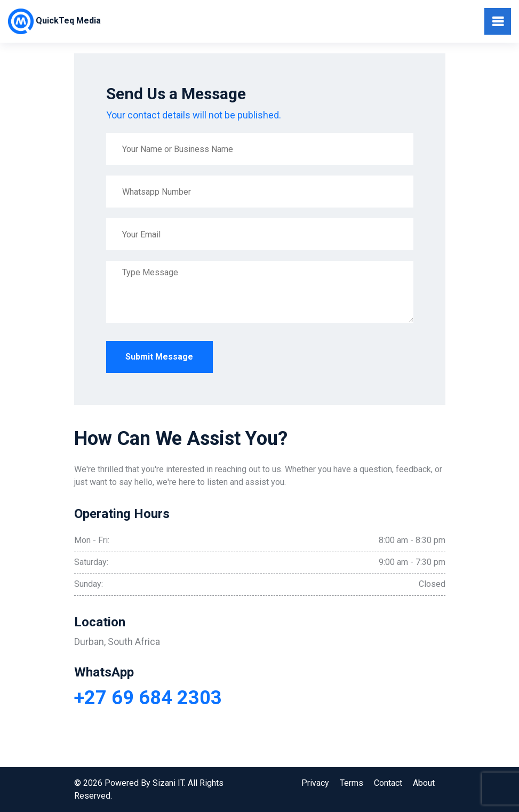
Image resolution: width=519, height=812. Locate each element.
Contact (388, 783)
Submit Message (159, 357)
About (424, 783)
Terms (352, 783)
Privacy (315, 783)
